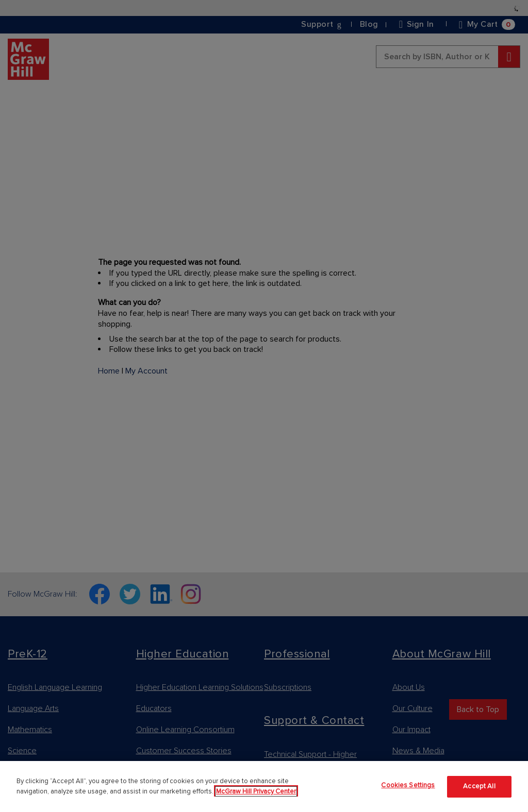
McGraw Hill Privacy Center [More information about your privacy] (256, 791)
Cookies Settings (408, 785)
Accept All (479, 786)
